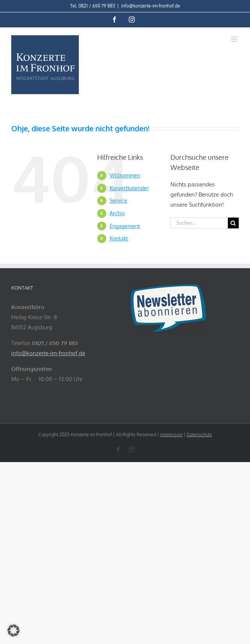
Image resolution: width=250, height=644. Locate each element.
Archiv (117, 213)
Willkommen (125, 175)
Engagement (125, 226)
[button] (14, 630)
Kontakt (119, 238)
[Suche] (233, 223)
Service (118, 200)
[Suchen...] (199, 223)
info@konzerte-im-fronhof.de (151, 6)
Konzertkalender (129, 188)
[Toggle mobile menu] (235, 39)
